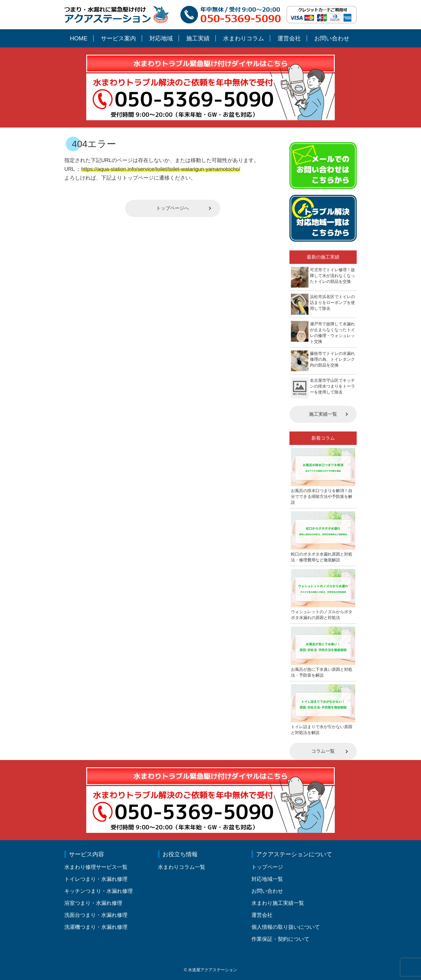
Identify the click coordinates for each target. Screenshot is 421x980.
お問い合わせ (332, 38)
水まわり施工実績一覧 (278, 903)
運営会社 (289, 38)
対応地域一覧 (267, 879)
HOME (79, 38)
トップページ (267, 867)
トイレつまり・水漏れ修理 (96, 879)
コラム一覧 (323, 751)
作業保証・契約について (280, 939)
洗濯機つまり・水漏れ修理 (96, 927)
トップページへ (172, 208)
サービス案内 (118, 38)
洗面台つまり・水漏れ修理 (96, 915)
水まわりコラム (244, 38)
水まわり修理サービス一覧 (96, 867)
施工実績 (198, 38)
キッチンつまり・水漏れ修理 (99, 891)
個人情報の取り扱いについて (286, 927)
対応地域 (161, 38)
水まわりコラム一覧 (182, 867)
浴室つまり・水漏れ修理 (93, 903)
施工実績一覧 (323, 414)
